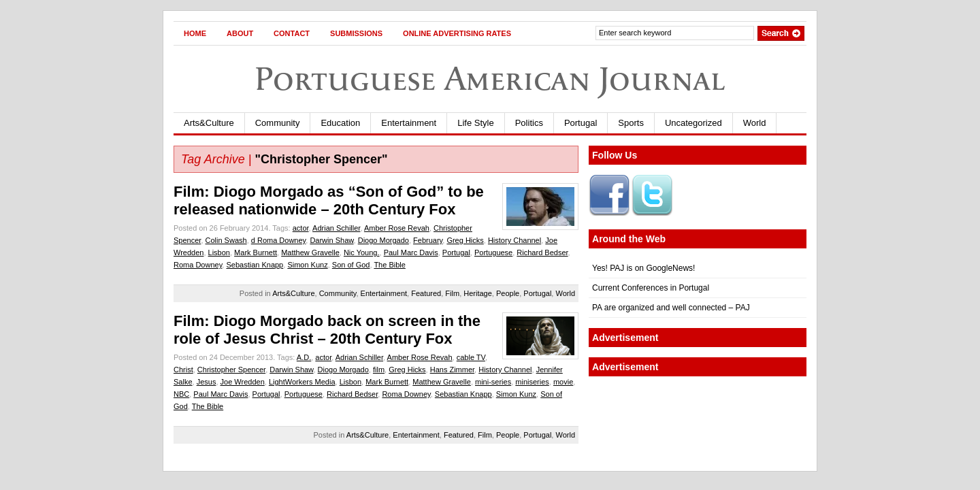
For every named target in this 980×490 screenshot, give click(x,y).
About (240, 33)
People (508, 293)
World (755, 123)
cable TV (471, 357)
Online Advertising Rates (457, 33)
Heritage (478, 293)
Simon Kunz (307, 265)
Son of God (351, 265)
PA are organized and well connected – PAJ (671, 308)
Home (195, 33)
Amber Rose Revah (397, 228)
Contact (292, 33)
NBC (181, 394)
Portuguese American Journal (490, 79)
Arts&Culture (209, 123)
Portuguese (493, 252)
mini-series (493, 382)
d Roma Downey (279, 240)
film (379, 370)
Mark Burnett (256, 252)
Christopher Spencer (231, 370)
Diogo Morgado (383, 240)
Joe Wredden (243, 382)
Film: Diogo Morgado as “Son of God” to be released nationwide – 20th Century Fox (329, 200)
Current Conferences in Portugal (651, 288)
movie (563, 382)
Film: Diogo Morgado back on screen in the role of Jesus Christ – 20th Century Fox (327, 330)
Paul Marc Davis (411, 252)
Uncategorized (693, 123)
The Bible (389, 265)
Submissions (356, 33)
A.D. (304, 357)
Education (340, 123)
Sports (631, 123)
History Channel (514, 240)
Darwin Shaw (331, 240)
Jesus (207, 382)
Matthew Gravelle (310, 252)
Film (452, 293)
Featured (426, 293)
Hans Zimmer (452, 370)
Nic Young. (362, 252)
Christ (183, 370)
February (428, 240)
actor (301, 228)
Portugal (581, 123)
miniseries (532, 382)
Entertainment (409, 123)
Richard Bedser (542, 252)
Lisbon (219, 252)
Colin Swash (226, 240)
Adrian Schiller (336, 228)
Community (278, 123)
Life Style (475, 123)
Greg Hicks (465, 240)
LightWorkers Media (302, 382)
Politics (529, 123)
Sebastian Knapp (255, 265)
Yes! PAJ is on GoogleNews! (643, 268)
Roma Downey (198, 265)
